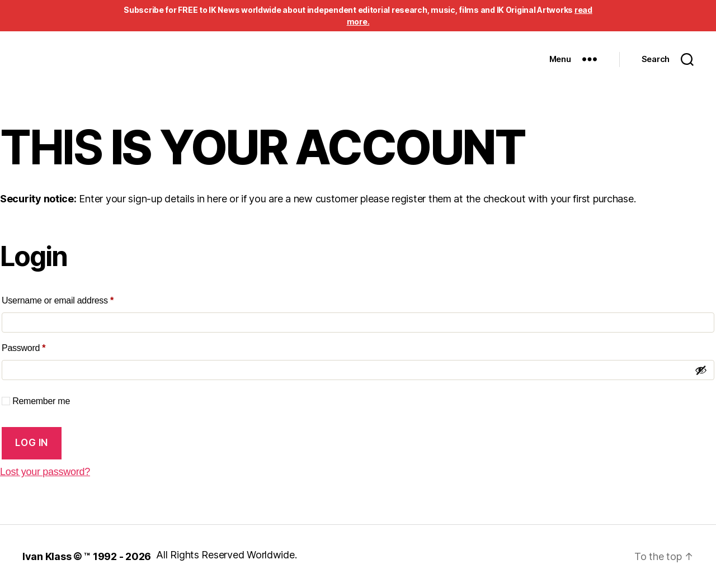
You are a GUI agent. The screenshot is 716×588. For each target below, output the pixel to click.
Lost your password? (45, 472)
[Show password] (701, 370)
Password (41, 346)
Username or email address (75, 298)
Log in (31, 443)
